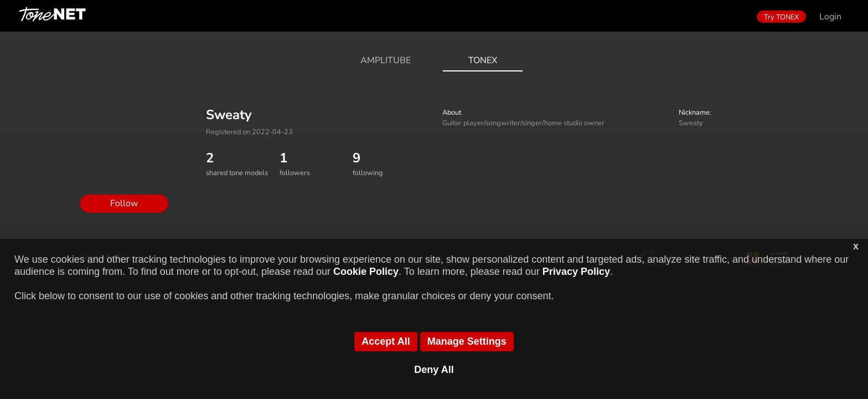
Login (830, 17)
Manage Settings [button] (467, 341)
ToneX (483, 60)
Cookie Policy (366, 272)
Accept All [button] (386, 341)
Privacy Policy (576, 272)
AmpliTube (386, 60)
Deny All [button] (434, 370)
